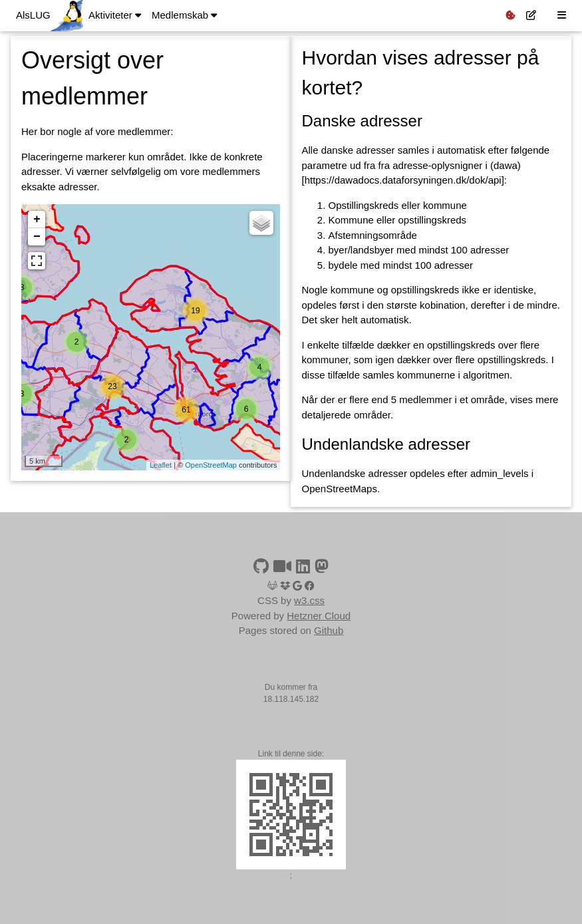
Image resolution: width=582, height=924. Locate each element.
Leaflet (161, 465)
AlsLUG (33, 15)
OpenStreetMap (211, 465)
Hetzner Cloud (319, 616)
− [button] (37, 237)
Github (329, 630)
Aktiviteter (115, 15)
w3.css (309, 600)
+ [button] (37, 220)
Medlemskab (184, 15)
